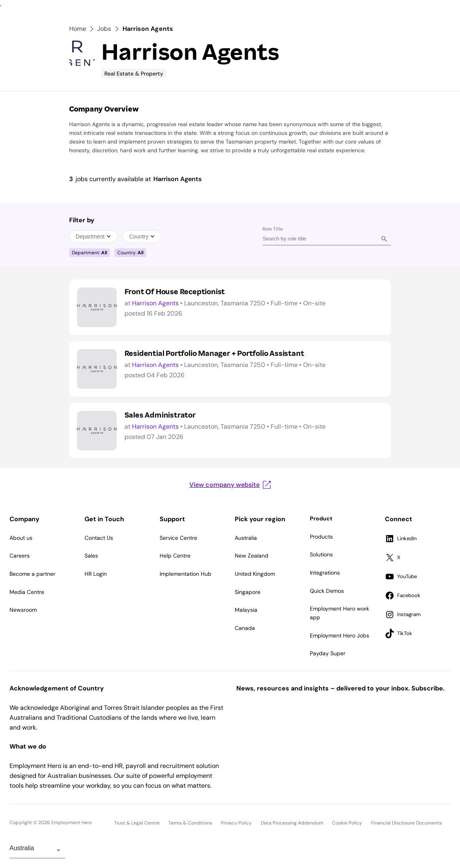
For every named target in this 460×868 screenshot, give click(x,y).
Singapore (248, 592)
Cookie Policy (347, 823)
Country (142, 236)
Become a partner (32, 574)
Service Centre (178, 538)
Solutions (321, 554)
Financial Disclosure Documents (406, 823)
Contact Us (99, 538)
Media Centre (27, 592)
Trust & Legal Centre (137, 823)
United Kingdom (255, 574)
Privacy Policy (236, 823)
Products (321, 537)
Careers (20, 556)
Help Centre (175, 556)
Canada (245, 628)
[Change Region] (37, 850)
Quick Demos (327, 591)
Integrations (325, 573)
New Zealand (252, 556)
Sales (91, 556)
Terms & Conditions (190, 823)
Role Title (273, 229)
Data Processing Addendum (292, 823)
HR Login (96, 574)
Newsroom (23, 610)
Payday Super (328, 653)
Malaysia (246, 610)
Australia (246, 538)
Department (93, 236)
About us (21, 538)
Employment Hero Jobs (339, 635)
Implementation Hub (186, 574)
